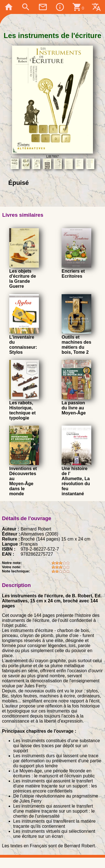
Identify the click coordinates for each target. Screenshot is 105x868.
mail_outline (43, 7)
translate (96, 7)
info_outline (60, 7)
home (9, 7)
